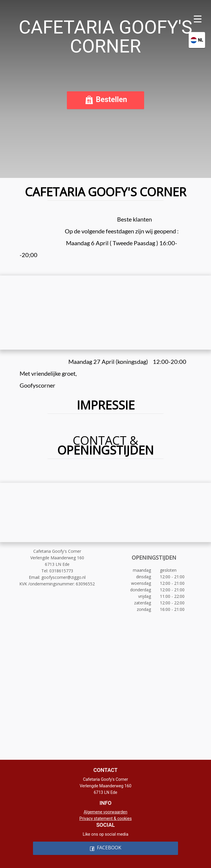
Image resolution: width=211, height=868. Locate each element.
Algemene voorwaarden (105, 812)
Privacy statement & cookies (105, 818)
